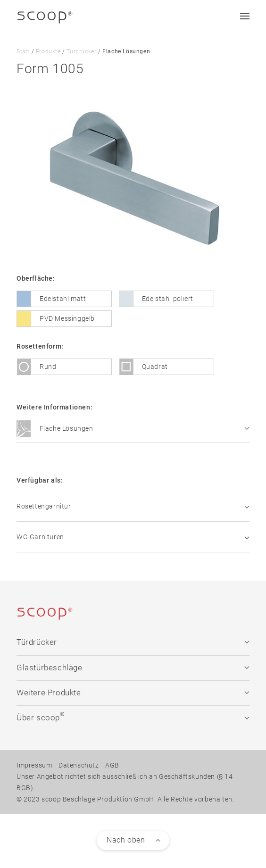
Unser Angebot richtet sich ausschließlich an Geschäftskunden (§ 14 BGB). (125, 782)
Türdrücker (81, 51)
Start (23, 51)
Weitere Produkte (133, 692)
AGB (112, 765)
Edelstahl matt (63, 298)
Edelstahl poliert (168, 298)
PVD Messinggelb (67, 318)
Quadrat (155, 366)
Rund (48, 366)
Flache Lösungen (133, 429)
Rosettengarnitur (133, 506)
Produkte (48, 51)
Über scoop (133, 716)
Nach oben (126, 839)
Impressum (34, 765)
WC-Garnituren (133, 536)
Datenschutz (79, 765)
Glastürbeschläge (133, 667)
